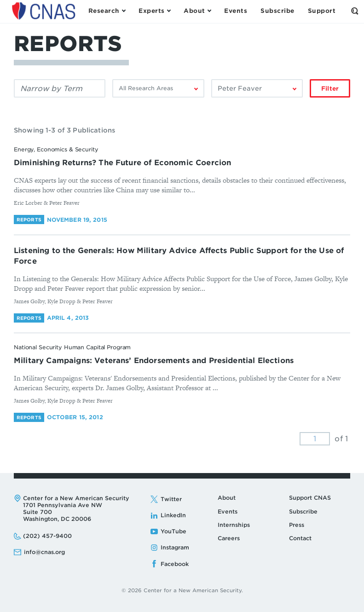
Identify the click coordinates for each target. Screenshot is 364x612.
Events (228, 511)
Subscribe (303, 511)
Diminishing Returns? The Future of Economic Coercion (122, 163)
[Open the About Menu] (197, 11)
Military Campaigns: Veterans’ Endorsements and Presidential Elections (154, 361)
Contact (300, 538)
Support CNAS (310, 498)
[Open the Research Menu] (107, 11)
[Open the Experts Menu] (154, 11)
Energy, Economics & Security (56, 149)
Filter (330, 89)
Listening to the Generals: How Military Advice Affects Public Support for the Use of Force (179, 256)
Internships (234, 525)
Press (297, 525)
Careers (229, 538)
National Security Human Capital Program (72, 347)
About (227, 498)
